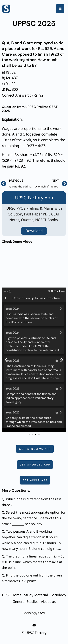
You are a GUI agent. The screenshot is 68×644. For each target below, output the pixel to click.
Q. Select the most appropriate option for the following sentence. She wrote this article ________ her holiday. (34, 518)
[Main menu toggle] (60, 9)
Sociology (58, 595)
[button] (6, 360)
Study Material (36, 595)
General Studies (25, 602)
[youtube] (34, 625)
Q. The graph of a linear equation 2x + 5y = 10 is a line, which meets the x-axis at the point (33, 562)
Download (34, 231)
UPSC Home (12, 595)
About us (48, 602)
